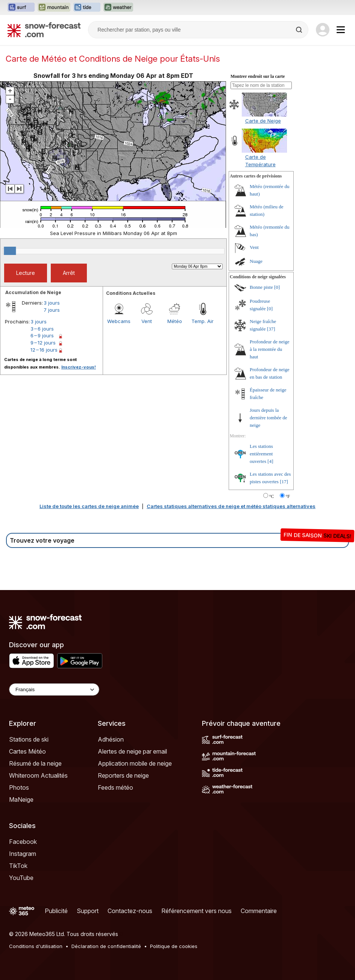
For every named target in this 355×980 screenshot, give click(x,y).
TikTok (18, 866)
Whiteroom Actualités (38, 775)
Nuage (256, 261)
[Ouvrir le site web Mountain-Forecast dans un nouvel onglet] (54, 8)
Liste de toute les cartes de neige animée (89, 506)
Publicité (56, 911)
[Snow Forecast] (44, 30)
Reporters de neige (123, 775)
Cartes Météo (27, 751)
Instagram (23, 854)
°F (288, 496)
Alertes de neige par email (132, 751)
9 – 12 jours (43, 343)
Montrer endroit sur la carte (258, 76)
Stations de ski (29, 739)
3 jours (52, 303)
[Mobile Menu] (341, 30)
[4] (270, 461)
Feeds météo (115, 787)
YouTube (21, 878)
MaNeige (21, 799)
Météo (175, 321)
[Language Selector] (54, 689)
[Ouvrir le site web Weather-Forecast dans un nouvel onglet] (118, 8)
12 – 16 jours (44, 350)
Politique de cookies (174, 946)
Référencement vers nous (196, 911)
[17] (284, 482)
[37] (271, 329)
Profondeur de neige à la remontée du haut (269, 349)
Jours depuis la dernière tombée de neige (269, 418)
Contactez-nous (130, 911)
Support (88, 911)
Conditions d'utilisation (36, 946)
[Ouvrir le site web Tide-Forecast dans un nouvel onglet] (87, 8)
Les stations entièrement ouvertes (261, 454)
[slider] (10, 251)
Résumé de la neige (35, 763)
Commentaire (259, 911)
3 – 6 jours (42, 329)
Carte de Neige (263, 121)
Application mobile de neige (135, 763)
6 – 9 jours (42, 335)
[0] (277, 287)
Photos (19, 787)
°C (272, 496)
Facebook (23, 842)
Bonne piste (261, 287)
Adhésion (111, 739)
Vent (147, 321)
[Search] (300, 30)
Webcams (119, 321)
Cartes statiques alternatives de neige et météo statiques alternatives (231, 506)
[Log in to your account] (323, 30)
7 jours (52, 310)
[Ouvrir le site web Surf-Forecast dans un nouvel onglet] (21, 8)
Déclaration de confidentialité (106, 946)
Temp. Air (203, 321)
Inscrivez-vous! (79, 367)
